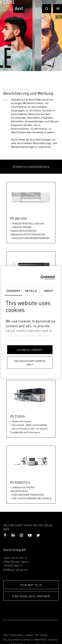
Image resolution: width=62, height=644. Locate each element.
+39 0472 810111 (13, 566)
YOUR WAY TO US (31, 585)
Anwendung (23, 89)
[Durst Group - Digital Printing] (19, 12)
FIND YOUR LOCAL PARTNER (31, 596)
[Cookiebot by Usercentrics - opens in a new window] (40, 278)
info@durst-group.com (16, 570)
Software (29, 635)
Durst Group (9, 89)
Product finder (17, 635)
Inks (37, 635)
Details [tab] (31, 291)
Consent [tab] (13, 291)
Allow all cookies (30, 350)
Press (6, 635)
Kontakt (44, 635)
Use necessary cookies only (30, 363)
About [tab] (49, 291)
